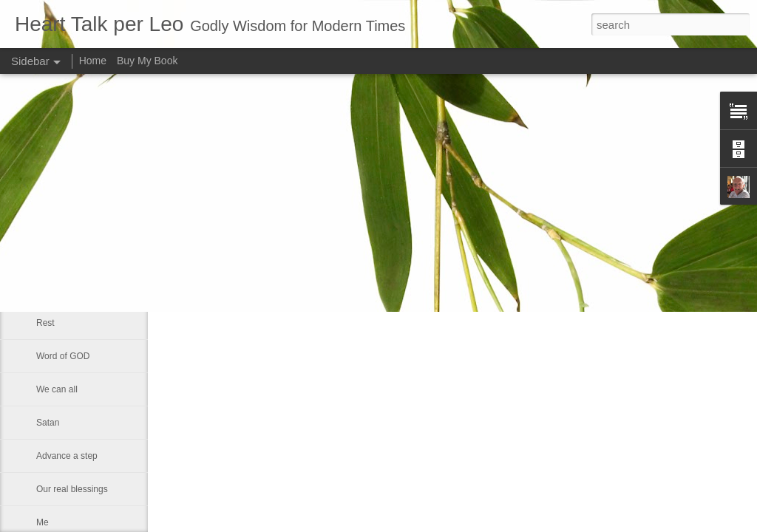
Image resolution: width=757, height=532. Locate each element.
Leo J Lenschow (488, 192)
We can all (57, 389)
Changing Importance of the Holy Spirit (112, 190)
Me (43, 522)
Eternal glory (61, 290)
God (45, 256)
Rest (45, 323)
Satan (48, 423)
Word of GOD (63, 356)
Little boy (54, 223)
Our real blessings (72, 489)
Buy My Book (147, 61)
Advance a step (67, 456)
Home (93, 61)
